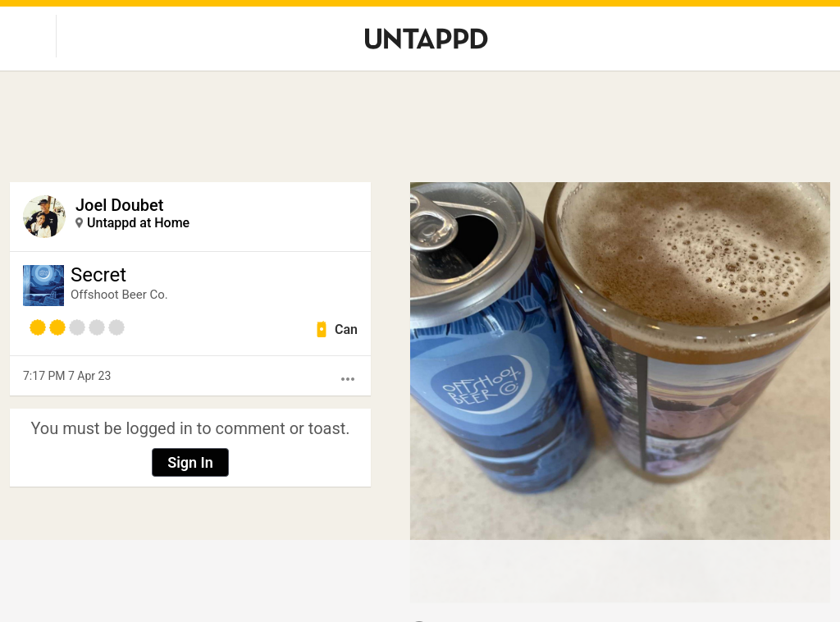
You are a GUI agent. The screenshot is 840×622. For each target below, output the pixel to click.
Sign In (190, 462)
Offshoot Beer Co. (119, 295)
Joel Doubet (119, 205)
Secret (98, 275)
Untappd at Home (138, 223)
